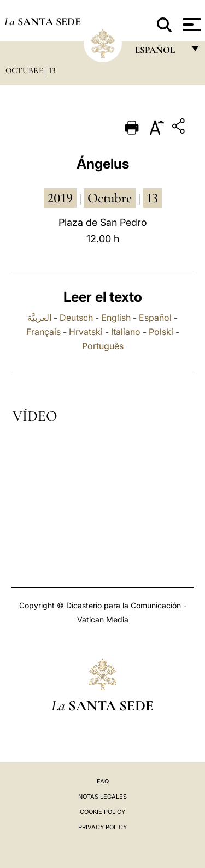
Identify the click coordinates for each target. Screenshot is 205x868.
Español (155, 318)
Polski (161, 332)
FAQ (103, 781)
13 (52, 70)
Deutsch (76, 318)
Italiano (126, 332)
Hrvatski (86, 332)
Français (43, 332)
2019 (60, 198)
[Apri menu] (191, 25)
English (116, 318)
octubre (110, 198)
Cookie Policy (102, 812)
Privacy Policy (102, 827)
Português (103, 346)
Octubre (24, 70)
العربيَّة (39, 318)
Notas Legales (102, 797)
